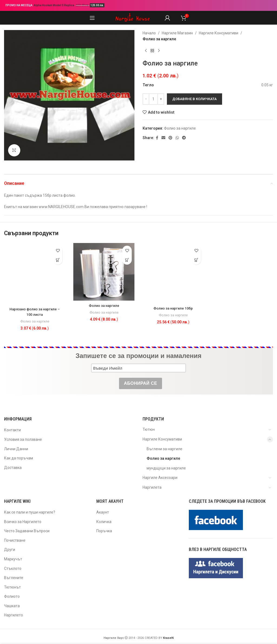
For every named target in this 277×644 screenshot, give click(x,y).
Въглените (14, 578)
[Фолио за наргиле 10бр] (173, 273)
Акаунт (103, 512)
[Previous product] (146, 51)
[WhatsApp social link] (177, 138)
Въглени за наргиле (164, 449)
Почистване (15, 540)
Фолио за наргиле (159, 39)
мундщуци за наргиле (166, 468)
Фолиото (12, 596)
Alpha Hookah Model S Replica (54, 5)
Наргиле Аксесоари (160, 478)
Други (10, 550)
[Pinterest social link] (170, 138)
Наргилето (14, 615)
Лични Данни (16, 449)
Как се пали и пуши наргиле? (30, 512)
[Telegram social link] (184, 138)
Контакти (12, 430)
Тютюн (149, 429)
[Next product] (159, 51)
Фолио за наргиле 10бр (173, 308)
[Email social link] (163, 138)
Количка (104, 522)
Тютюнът (12, 587)
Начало (149, 33)
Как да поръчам (19, 458)
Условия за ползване (23, 439)
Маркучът (13, 559)
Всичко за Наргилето (23, 522)
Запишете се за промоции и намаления (138, 356)
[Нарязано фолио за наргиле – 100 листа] (35, 274)
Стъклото (13, 569)
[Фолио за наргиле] (104, 272)
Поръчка (104, 531)
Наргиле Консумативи (219, 33)
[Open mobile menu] (92, 18)
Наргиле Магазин (177, 33)
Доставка (13, 468)
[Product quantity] (153, 99)
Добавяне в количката (194, 99)
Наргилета (152, 487)
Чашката (12, 606)
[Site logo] (133, 18)
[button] (58, 260)
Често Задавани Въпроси (27, 531)
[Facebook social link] (157, 138)
